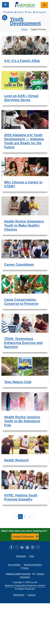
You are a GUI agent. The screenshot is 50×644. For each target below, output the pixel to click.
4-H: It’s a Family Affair (22, 61)
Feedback (21, 556)
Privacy (25, 568)
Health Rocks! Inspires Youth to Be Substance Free (22, 421)
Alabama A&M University (18, 574)
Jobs (32, 556)
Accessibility (14, 565)
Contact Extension (23, 536)
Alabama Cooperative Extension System (25, 586)
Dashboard (19, 595)
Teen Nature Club (18, 382)
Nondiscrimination (33, 565)
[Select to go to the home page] (25, 5)
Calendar (8, 12)
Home (24, 29)
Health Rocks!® (16, 460)
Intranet (32, 595)
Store (28, 12)
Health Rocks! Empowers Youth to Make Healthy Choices (24, 225)
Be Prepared (39, 12)
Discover (19, 12)
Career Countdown (19, 264)
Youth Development (25, 21)
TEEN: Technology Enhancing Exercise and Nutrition (23, 343)
